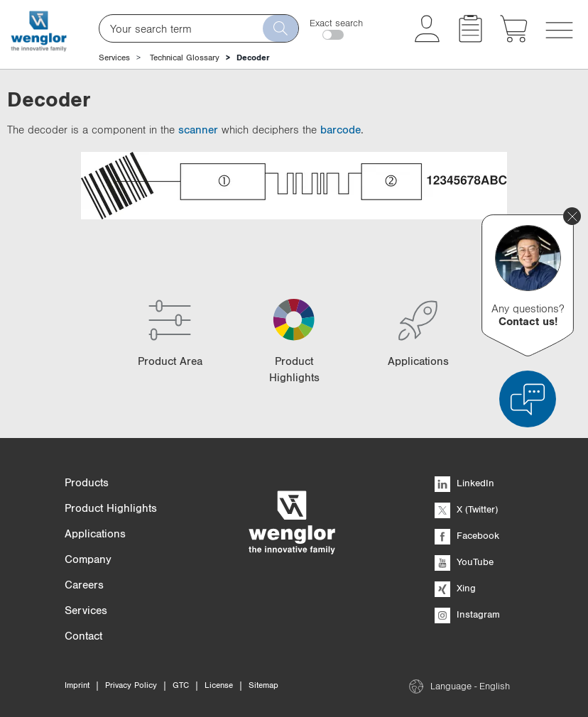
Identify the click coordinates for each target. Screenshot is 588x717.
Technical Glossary (185, 58)
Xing (455, 588)
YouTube (464, 562)
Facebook (467, 535)
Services (114, 58)
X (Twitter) (466, 509)
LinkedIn (464, 483)
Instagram (467, 614)
